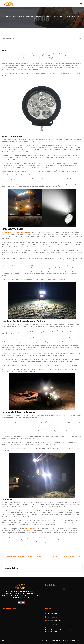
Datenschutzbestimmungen (9, 640)
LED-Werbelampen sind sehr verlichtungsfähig (15, 233)
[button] (81, 4)
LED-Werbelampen (36, 155)
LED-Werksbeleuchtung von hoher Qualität (50, 538)
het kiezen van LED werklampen (47, 346)
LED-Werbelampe (31, 528)
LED (65, 74)
